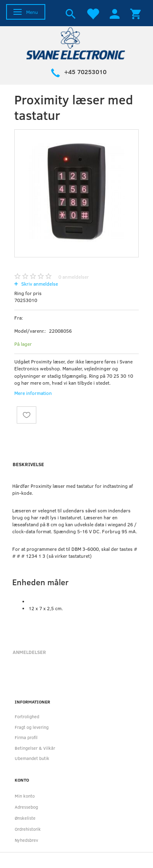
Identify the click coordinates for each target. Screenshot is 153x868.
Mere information (33, 393)
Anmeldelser (29, 652)
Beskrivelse (28, 464)
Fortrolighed (27, 716)
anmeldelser (74, 277)
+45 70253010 (85, 72)
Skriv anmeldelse (39, 284)
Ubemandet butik (32, 758)
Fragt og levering (32, 727)
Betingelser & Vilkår (35, 748)
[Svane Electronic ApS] (77, 43)
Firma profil (26, 737)
